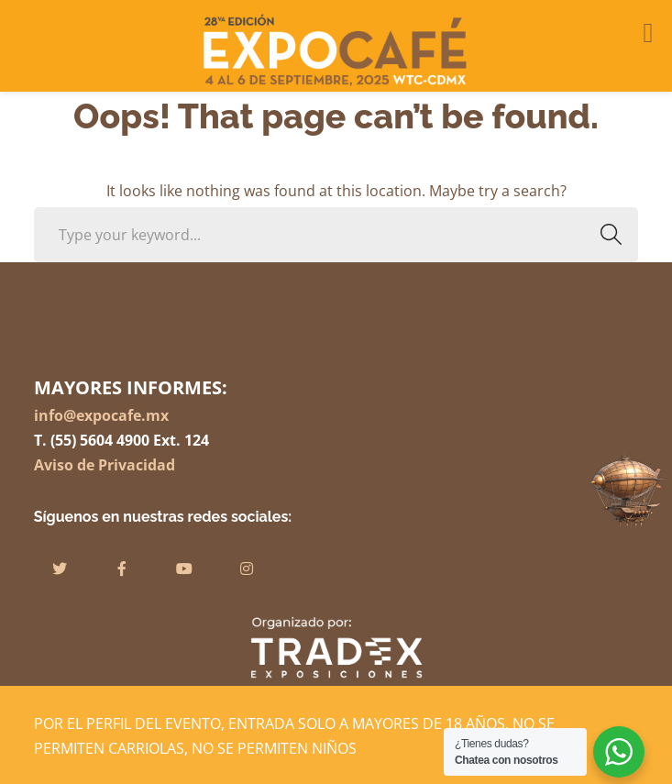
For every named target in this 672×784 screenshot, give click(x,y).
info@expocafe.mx (101, 415)
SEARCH (606, 234)
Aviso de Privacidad (105, 465)
